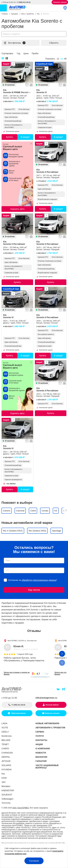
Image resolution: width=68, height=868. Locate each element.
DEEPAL (6, 757)
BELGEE (6, 740)
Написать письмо (52, 713)
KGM (4, 778)
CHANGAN (7, 753)
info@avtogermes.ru (46, 698)
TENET (5, 744)
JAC (4, 782)
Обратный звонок (18, 713)
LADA (4, 723)
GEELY (5, 732)
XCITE (5, 728)
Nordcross (7, 736)
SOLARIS (6, 765)
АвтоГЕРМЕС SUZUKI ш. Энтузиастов (22, 640)
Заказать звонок (60, 2)
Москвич (6, 786)
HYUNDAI (7, 769)
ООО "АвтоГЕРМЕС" (21, 808)
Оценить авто (17, 209)
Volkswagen (7, 799)
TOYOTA (6, 803)
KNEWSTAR (8, 790)
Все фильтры (14, 43)
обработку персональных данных (39, 580)
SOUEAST (7, 795)
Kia (17, 91)
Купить (9, 137)
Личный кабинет (52, 705)
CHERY (5, 748)
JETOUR (6, 761)
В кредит (25, 137)
